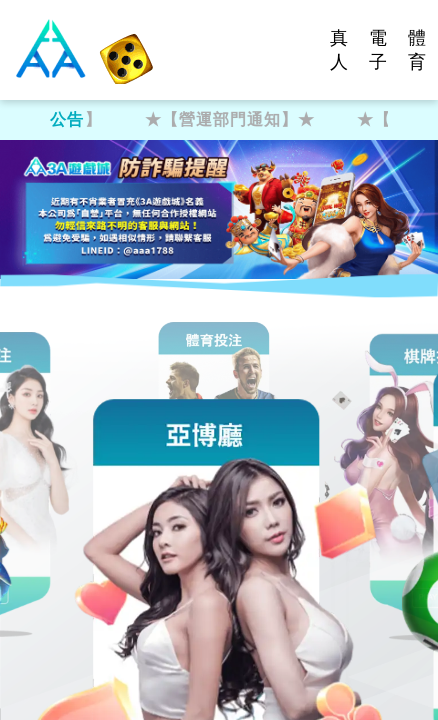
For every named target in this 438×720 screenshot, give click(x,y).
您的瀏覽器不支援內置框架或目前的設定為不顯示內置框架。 (219, 360)
